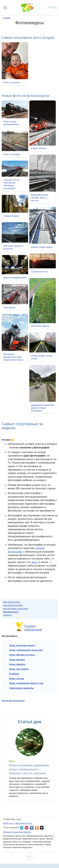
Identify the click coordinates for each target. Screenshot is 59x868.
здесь (34, 562)
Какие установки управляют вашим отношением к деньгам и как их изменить (29, 769)
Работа (12, 761)
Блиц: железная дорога (22, 645)
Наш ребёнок (25, 832)
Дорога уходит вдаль (42, 247)
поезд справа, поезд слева (41, 356)
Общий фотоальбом (13, 605)
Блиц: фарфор (17, 664)
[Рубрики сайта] (5, 7)
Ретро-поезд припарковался (11, 123)
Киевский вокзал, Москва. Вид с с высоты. (40, 198)
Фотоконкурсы (11, 612)
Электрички (9, 309)
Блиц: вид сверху (19, 669)
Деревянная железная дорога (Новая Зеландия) (42, 407)
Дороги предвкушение (15, 277)
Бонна (15, 832)
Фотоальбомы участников (16, 609)
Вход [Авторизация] (53, 7)
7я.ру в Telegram (22, 828)
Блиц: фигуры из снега (22, 655)
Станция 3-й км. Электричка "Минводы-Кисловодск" (11, 184)
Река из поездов (12, 154)
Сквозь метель (38, 148)
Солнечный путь (39, 271)
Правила (7, 615)
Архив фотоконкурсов (13, 701)
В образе (14, 674)
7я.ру (42, 828)
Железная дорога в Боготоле (13, 246)
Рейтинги (7, 832)
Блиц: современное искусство (26, 650)
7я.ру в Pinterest (27, 828)
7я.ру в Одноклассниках (37, 828)
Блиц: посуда (17, 678)
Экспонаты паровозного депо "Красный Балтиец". (14, 358)
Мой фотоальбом (12, 602)
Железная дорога (40, 325)
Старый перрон (11, 215)
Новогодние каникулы (22, 688)
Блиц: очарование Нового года (26, 683)
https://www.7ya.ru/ (24, 823)
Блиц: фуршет (17, 660)
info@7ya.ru (9, 823)
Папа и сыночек (11, 82)
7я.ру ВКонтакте (32, 828)
